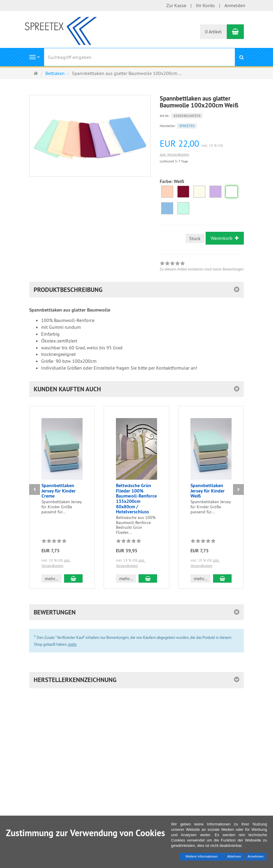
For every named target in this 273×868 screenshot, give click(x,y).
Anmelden (235, 5)
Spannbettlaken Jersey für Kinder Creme (59, 491)
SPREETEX (187, 126)
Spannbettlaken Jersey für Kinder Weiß (208, 491)
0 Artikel (213, 32)
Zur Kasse (176, 5)
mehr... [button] (51, 578)
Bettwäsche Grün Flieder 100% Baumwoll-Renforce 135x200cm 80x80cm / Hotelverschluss (136, 499)
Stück (195, 238)
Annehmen (256, 856)
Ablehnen (234, 856)
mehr (72, 644)
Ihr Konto (205, 5)
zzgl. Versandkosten (174, 154)
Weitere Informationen (201, 856)
